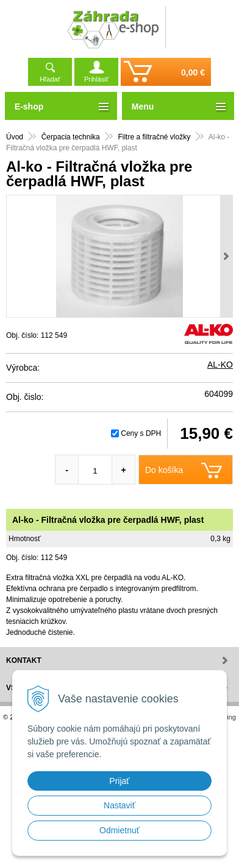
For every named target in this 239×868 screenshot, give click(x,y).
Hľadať (50, 79)
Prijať (119, 781)
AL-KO (220, 365)
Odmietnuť (120, 830)
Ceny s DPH (141, 433)
